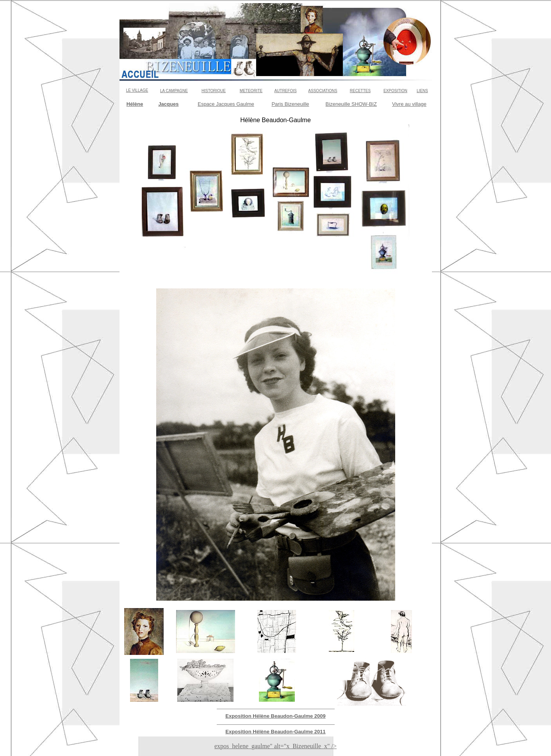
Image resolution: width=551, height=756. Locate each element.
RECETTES (360, 91)
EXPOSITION (395, 91)
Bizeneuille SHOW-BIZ (351, 104)
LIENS (422, 91)
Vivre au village (409, 104)
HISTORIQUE (214, 91)
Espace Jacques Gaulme (226, 104)
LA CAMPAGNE (174, 91)
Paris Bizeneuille (290, 104)
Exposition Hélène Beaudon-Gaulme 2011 (275, 732)
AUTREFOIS (285, 91)
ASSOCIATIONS (323, 91)
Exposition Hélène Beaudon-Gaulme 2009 (275, 716)
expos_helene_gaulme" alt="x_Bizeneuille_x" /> (275, 746)
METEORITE (251, 91)
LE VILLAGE (137, 90)
